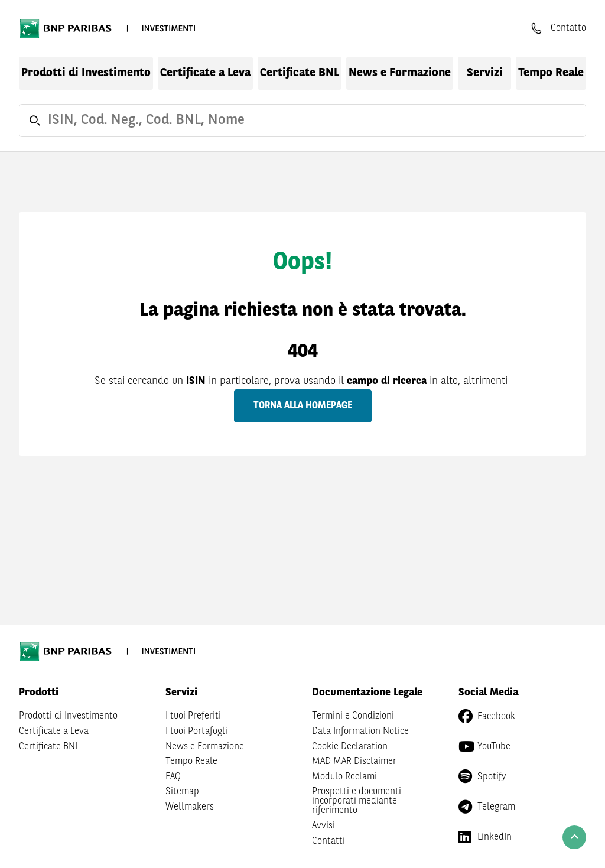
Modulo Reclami (344, 777)
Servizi (485, 73)
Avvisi (323, 826)
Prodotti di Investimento (86, 73)
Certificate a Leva (205, 73)
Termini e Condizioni (353, 716)
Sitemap (182, 792)
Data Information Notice (360, 732)
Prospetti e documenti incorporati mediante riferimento (357, 801)
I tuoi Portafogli (196, 732)
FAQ (173, 777)
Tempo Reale (551, 73)
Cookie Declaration (350, 747)
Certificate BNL (300, 73)
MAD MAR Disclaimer (354, 762)
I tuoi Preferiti (193, 716)
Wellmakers (190, 807)
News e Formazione (400, 73)
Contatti (328, 841)
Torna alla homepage (303, 406)
